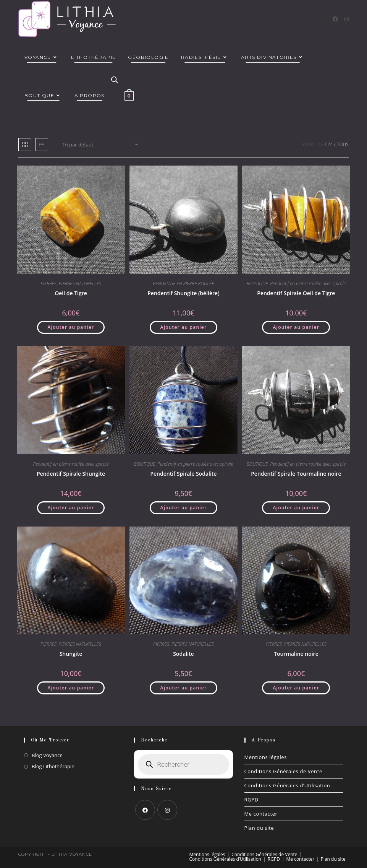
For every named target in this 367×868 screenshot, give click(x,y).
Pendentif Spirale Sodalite (183, 474)
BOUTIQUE (257, 284)
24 (330, 144)
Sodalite (183, 654)
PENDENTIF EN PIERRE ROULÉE (183, 284)
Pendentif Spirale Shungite (71, 474)
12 (321, 144)
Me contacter (261, 814)
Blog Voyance (47, 755)
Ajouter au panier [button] (71, 327)
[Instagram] (346, 19)
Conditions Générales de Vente (283, 771)
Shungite (71, 654)
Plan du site (259, 828)
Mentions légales (266, 757)
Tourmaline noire (296, 654)
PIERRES (49, 284)
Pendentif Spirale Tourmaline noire (296, 474)
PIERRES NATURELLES (80, 284)
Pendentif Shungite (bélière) (183, 293)
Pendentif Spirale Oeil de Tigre (296, 293)
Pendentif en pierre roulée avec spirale (308, 284)
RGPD (251, 800)
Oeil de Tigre (71, 293)
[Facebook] (335, 19)
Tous (343, 144)
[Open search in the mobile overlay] (115, 80)
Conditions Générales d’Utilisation (287, 785)
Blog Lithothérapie (53, 766)
